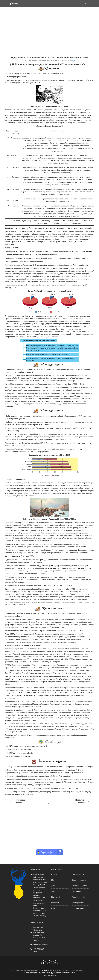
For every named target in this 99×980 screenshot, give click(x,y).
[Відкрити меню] (74, 4)
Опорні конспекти (79, 880)
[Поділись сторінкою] (80, 4)
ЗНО (53, 891)
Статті (54, 908)
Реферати (55, 903)
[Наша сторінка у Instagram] (55, 963)
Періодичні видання (80, 886)
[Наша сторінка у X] (50, 963)
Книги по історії (78, 874)
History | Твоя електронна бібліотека (49, 970)
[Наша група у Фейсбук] (44, 963)
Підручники (76, 891)
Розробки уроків (78, 897)
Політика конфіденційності (51, 973)
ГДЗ (53, 880)
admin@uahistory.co (41, 945)
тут (74, 61)
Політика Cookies (69, 973)
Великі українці (78, 903)
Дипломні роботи (50, 975)
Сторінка (24, 801)
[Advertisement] (49, 36)
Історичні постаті (79, 908)
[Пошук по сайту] (86, 4)
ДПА (53, 886)
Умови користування (32, 973)
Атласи (54, 874)
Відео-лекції (56, 897)
